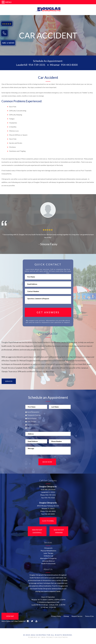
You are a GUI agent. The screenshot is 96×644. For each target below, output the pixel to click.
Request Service (77, 616)
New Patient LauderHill (37, 531)
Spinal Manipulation (33, 412)
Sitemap (66, 616)
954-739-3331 (37, 65)
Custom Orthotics (33, 425)
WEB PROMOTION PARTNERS (55, 637)
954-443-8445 (50, 514)
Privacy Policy (56, 616)
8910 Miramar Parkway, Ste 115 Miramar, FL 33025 (48, 507)
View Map (10, 616)
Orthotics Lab (48, 556)
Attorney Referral (48, 561)
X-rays (29, 428)
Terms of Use (89, 616)
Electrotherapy (32, 418)
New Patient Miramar (59, 531)
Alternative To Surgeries (48, 558)
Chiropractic (48, 548)
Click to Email (48, 521)
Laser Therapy (32, 422)
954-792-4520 (50, 498)
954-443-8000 (69, 65)
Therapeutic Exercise (34, 415)
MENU (8, 2)
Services (9, 381)
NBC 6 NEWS (8, 43)
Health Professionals (48, 563)
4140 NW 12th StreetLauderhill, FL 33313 (48, 491)
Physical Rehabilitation (48, 550)
